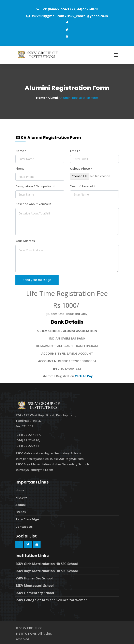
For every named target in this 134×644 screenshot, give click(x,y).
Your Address (25, 241)
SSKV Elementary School (35, 591)
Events (21, 511)
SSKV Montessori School (35, 584)
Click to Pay (84, 376)
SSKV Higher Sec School (34, 577)
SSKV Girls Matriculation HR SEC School (47, 563)
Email (75, 151)
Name (21, 151)
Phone (20, 168)
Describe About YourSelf (33, 204)
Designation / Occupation (35, 186)
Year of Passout (83, 186)
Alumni (20, 504)
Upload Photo (81, 168)
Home (20, 490)
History (21, 497)
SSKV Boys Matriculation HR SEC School (47, 570)
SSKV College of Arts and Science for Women (51, 598)
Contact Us (24, 526)
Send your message (37, 280)
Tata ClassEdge (27, 519)
